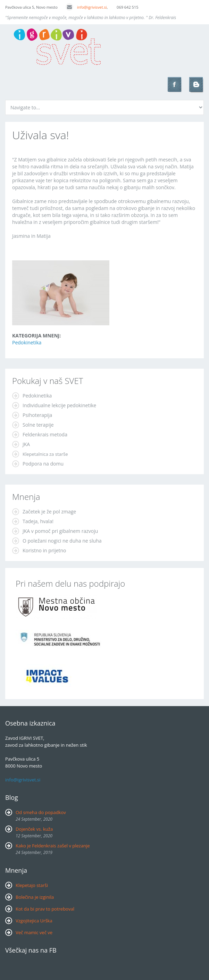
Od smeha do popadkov (41, 812)
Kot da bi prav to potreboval (45, 909)
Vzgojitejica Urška (34, 921)
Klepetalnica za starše (45, 454)
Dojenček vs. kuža (34, 829)
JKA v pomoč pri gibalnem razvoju (60, 531)
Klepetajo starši (32, 885)
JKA (26, 444)
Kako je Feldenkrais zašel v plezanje (53, 846)
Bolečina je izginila (35, 897)
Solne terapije (38, 425)
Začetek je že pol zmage (49, 512)
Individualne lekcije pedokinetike (59, 405)
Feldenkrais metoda (45, 434)
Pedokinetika (27, 342)
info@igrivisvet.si (86, 7)
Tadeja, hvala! (38, 521)
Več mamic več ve (34, 932)
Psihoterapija (37, 415)
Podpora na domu (43, 464)
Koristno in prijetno (44, 550)
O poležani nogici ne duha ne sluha (62, 541)
